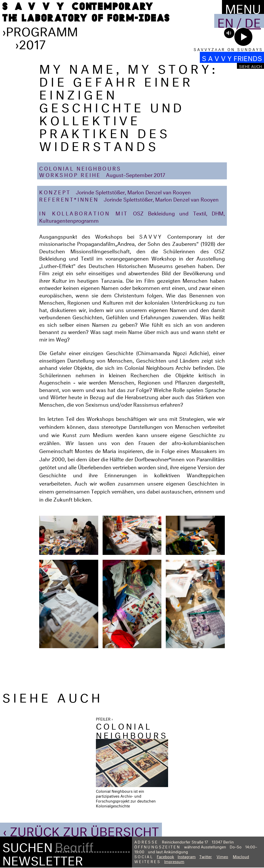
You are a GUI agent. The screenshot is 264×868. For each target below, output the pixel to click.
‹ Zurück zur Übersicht (81, 830)
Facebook (165, 856)
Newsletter (43, 859)
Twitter (206, 856)
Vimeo (222, 856)
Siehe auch (250, 66)
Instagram (187, 856)
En (225, 21)
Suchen (27, 846)
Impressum (174, 861)
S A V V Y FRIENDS (232, 57)
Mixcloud (241, 856)
